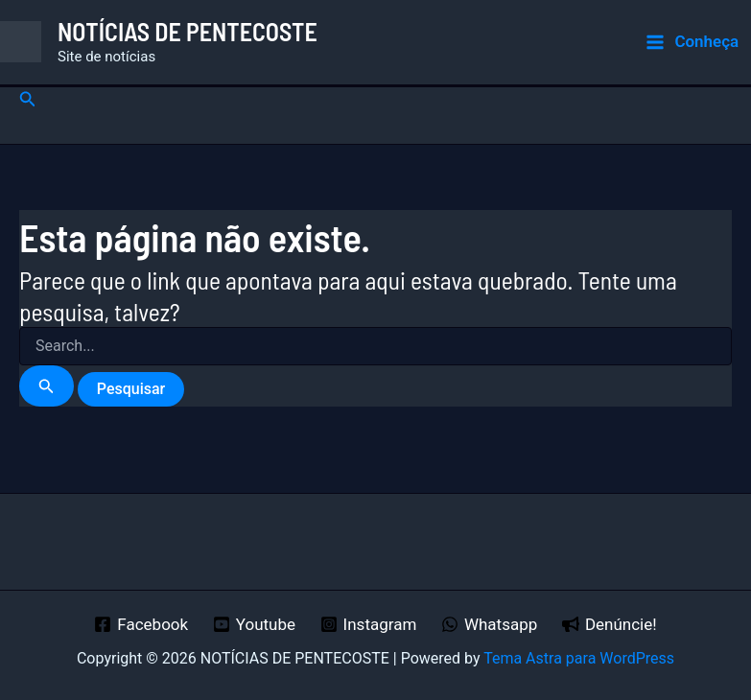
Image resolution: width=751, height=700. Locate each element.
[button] (28, 99)
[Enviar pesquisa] (47, 386)
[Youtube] (254, 624)
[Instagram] (368, 624)
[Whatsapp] (489, 624)
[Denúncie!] (609, 624)
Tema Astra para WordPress (579, 658)
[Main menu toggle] (692, 42)
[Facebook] (141, 624)
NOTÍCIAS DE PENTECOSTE (188, 31)
